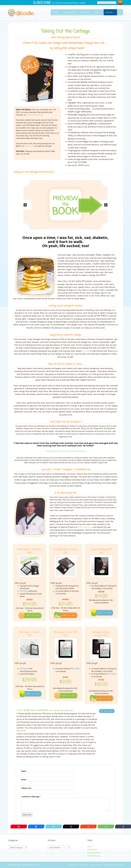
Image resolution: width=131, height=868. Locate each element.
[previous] (25, 205)
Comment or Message (31, 797)
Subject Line (26, 788)
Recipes (99, 12)
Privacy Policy (84, 865)
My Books (111, 12)
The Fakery (24, 591)
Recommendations (70, 12)
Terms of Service (97, 865)
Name (24, 771)
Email (24, 780)
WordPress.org (93, 856)
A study (86, 351)
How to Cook (85, 12)
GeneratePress (34, 865)
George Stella (51, 451)
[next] (106, 205)
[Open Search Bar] (120, 12)
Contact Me (73, 865)
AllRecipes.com (85, 527)
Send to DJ (27, 815)
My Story (56, 12)
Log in (90, 846)
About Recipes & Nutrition (114, 865)
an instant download (34, 115)
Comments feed (94, 853)
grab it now (29, 146)
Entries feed (92, 849)
